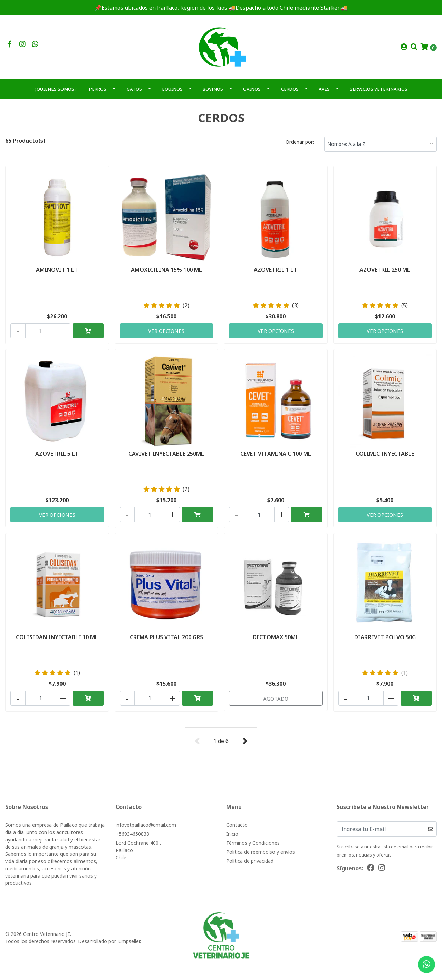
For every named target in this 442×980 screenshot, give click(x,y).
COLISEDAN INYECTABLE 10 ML (57, 641)
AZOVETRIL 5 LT (57, 457)
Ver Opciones (166, 334)
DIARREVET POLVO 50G (385, 641)
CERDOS (290, 93)
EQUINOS (172, 93)
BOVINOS (213, 93)
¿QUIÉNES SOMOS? (56, 93)
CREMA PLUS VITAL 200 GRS (166, 641)
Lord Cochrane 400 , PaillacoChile (138, 853)
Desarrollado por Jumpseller (109, 944)
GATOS (134, 93)
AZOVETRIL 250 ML (385, 273)
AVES (324, 93)
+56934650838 (132, 836)
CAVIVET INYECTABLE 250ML (166, 457)
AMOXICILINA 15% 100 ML (166, 273)
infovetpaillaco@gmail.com (146, 827)
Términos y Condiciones (253, 845)
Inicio (232, 836)
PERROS (98, 93)
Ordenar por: (300, 146)
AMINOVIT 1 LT (57, 273)
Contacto (237, 827)
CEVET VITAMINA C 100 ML (276, 457)
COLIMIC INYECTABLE (385, 457)
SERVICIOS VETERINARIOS (379, 93)
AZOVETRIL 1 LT (276, 273)
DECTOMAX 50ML (276, 641)
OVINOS (252, 93)
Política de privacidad (250, 863)
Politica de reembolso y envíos (261, 854)
